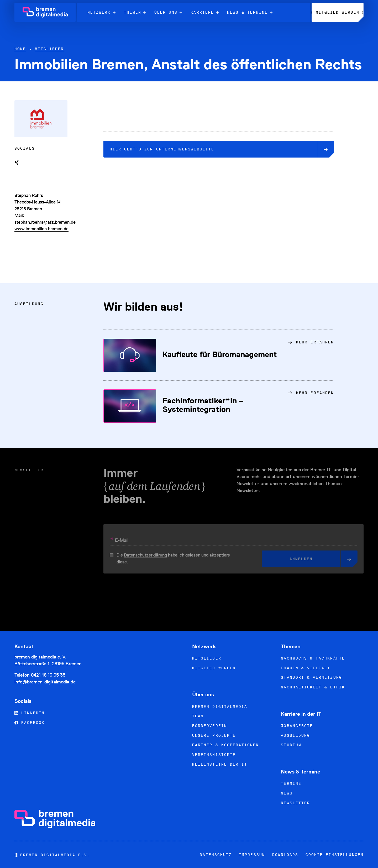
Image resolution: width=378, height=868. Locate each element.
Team (198, 716)
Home (20, 49)
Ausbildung (295, 735)
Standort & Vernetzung (311, 677)
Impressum (252, 855)
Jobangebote (297, 726)
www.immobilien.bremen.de (41, 229)
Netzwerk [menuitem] (101, 12)
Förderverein (210, 726)
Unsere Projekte (214, 735)
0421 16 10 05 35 (48, 675)
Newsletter (295, 803)
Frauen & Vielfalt (306, 668)
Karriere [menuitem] (205, 12)
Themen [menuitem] (135, 12)
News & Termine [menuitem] (250, 12)
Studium (291, 745)
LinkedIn (30, 713)
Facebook (30, 723)
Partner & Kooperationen (225, 745)
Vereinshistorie (214, 755)
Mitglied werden (214, 668)
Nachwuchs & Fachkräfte (313, 658)
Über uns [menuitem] (168, 12)
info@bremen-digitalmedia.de (45, 682)
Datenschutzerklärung (145, 557)
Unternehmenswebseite (213, 149)
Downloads (285, 855)
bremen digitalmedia (220, 707)
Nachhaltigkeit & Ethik (313, 687)
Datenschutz (216, 855)
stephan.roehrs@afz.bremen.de (45, 222)
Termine (291, 783)
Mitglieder (49, 49)
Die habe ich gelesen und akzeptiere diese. (173, 561)
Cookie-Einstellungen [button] (335, 855)
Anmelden (315, 561)
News (287, 793)
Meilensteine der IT (220, 764)
